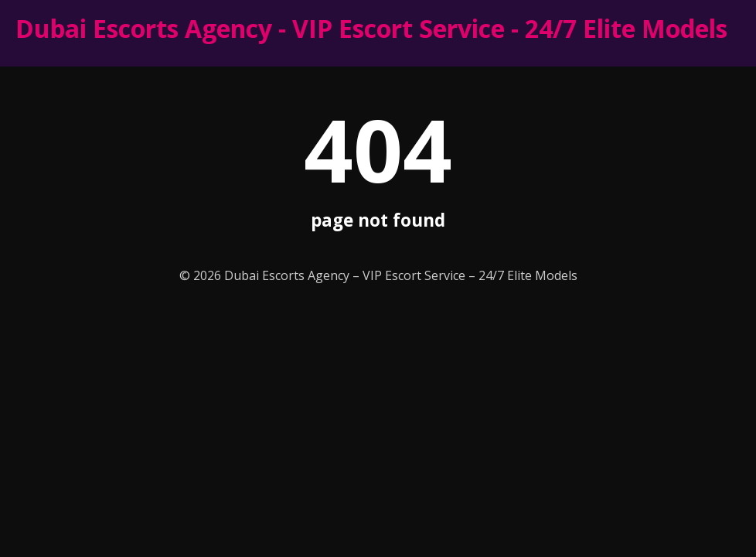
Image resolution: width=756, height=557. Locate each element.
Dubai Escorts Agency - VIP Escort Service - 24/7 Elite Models (371, 28)
